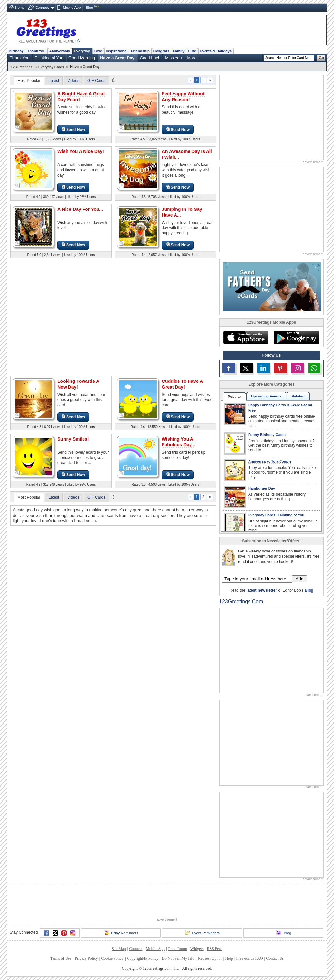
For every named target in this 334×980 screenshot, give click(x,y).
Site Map (119, 949)
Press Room (178, 949)
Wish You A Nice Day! (81, 151)
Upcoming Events (266, 396)
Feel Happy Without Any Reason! (183, 97)
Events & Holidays (216, 51)
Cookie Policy (112, 958)
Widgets (197, 949)
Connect (42, 8)
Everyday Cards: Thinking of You (276, 515)
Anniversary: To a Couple (270, 461)
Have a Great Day (117, 58)
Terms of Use (61, 958)
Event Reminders (202, 933)
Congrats (161, 51)
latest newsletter (262, 590)
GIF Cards (96, 81)
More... (194, 58)
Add (300, 579)
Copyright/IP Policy (143, 958)
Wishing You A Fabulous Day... (178, 442)
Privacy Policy (86, 958)
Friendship (140, 51)
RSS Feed (215, 949)
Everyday (82, 51)
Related (298, 396)
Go (321, 58)
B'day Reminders (121, 933)
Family (179, 51)
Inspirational (117, 51)
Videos (73, 81)
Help (229, 958)
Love (98, 51)
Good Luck (150, 58)
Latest (54, 81)
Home (20, 8)
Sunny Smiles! (73, 439)
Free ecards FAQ (249, 958)
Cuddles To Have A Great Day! (182, 384)
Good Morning (82, 58)
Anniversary (60, 51)
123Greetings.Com (241, 602)
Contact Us (275, 958)
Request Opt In (210, 958)
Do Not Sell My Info (178, 958)
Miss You (173, 58)
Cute (192, 51)
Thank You (36, 51)
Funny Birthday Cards (267, 435)
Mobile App (72, 8)
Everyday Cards (51, 67)
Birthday (16, 51)
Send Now (73, 129)
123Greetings (22, 67)
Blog (89, 8)
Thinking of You (49, 58)
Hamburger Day (262, 488)
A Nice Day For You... (80, 209)
